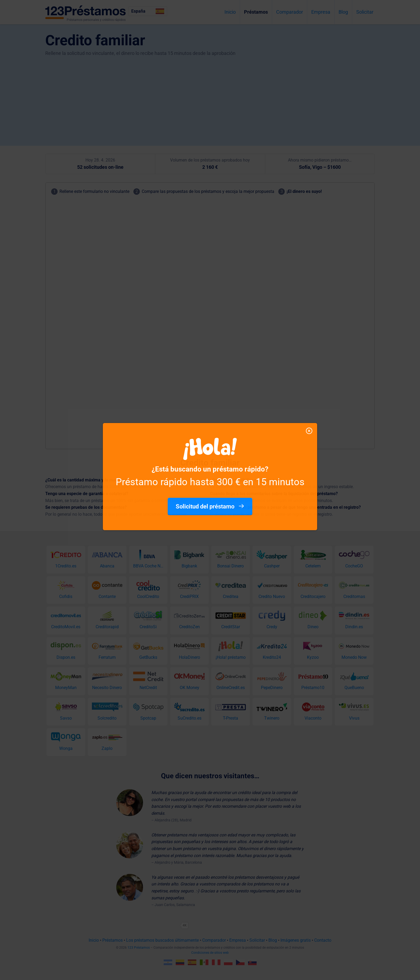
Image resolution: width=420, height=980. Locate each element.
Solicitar (365, 12)
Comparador (290, 12)
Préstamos (256, 12)
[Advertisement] (210, 98)
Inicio (230, 12)
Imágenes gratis (296, 940)
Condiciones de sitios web (210, 953)
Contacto (323, 940)
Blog (343, 12)
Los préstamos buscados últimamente (162, 940)
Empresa (321, 12)
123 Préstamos (139, 948)
